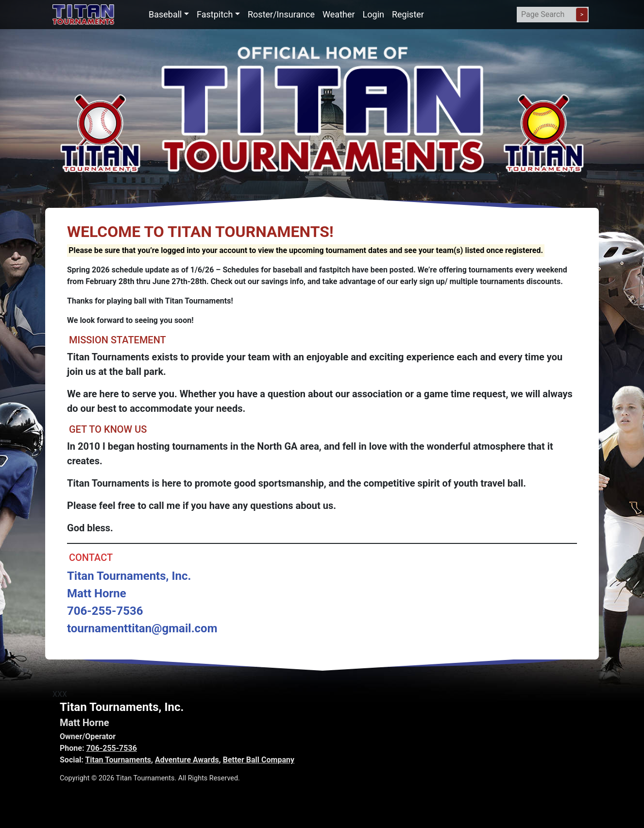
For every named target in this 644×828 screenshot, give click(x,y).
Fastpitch (215, 14)
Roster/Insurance (281, 14)
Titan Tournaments (118, 760)
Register (408, 14)
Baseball (165, 14)
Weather (339, 14)
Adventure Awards (187, 760)
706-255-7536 (111, 748)
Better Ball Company (259, 760)
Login (373, 14)
